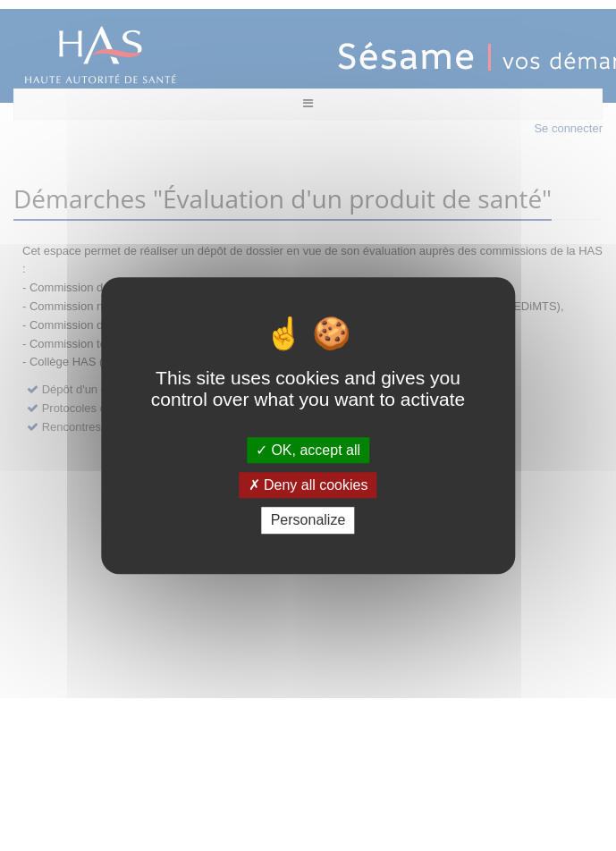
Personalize (308, 521)
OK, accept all (308, 450)
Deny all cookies (308, 485)
